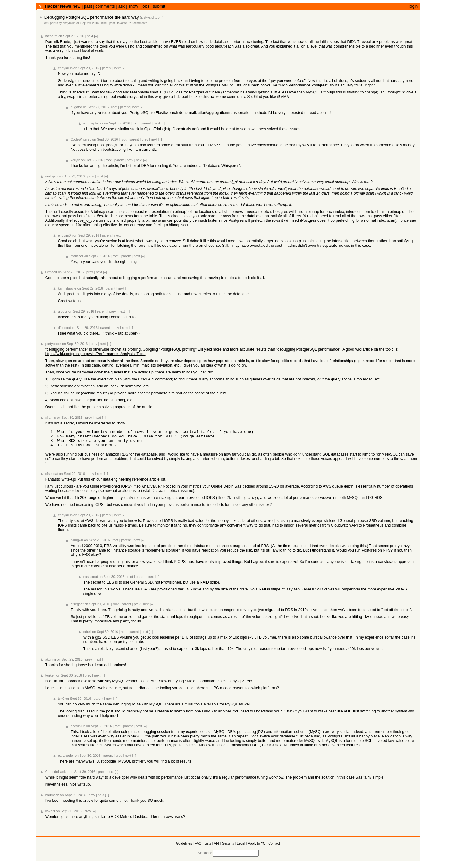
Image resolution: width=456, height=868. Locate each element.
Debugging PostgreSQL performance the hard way (92, 17)
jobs (145, 6)
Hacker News (58, 6)
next (90, 36)
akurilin (51, 663)
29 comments (138, 23)
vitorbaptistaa (93, 123)
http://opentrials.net (181, 129)
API (216, 847)
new (77, 6)
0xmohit (51, 272)
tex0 (61, 702)
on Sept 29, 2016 (88, 23)
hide (104, 23)
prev (145, 139)
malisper (52, 176)
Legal (241, 847)
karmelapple (67, 288)
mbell (87, 635)
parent (107, 68)
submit (159, 6)
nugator (76, 107)
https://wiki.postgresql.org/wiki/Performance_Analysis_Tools (95, 354)
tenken (50, 679)
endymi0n (69, 23)
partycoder (53, 344)
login (413, 6)
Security (228, 847)
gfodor (63, 311)
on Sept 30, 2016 (117, 123)
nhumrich (52, 799)
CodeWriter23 (81, 139)
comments (105, 6)
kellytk (75, 160)
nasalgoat (91, 580)
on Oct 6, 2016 (92, 160)
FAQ (198, 847)
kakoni (50, 815)
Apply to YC (256, 847)
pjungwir (77, 544)
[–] (96, 36)
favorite (122, 23)
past (88, 6)
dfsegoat (64, 328)
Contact (274, 847)
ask (122, 6)
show (133, 6)
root (114, 107)
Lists (208, 847)
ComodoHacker (57, 775)
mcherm (51, 36)
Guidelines (184, 847)
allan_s (51, 418)
